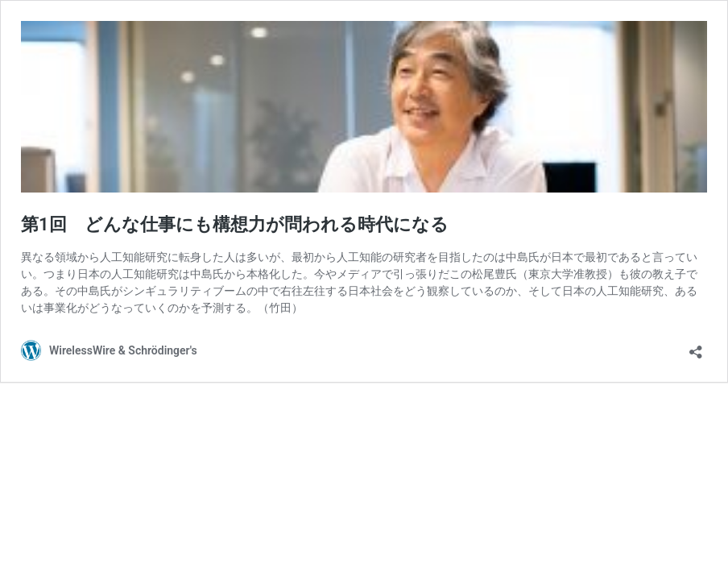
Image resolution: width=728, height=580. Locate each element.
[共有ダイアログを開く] (696, 347)
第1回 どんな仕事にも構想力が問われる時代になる (235, 224)
